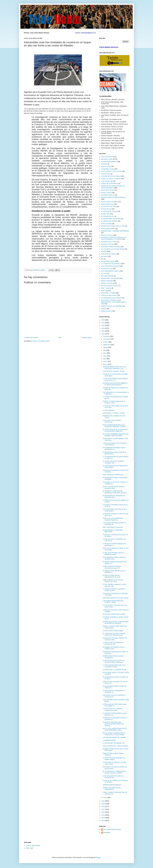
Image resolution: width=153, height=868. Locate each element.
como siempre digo (107, 181)
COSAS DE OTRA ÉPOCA (110, 184)
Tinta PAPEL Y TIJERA (108, 293)
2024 (103, 325)
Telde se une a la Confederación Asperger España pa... (113, 519)
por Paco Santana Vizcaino (110, 286)
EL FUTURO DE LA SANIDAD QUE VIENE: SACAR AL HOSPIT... (114, 772)
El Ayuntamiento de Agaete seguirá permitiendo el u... (114, 448)
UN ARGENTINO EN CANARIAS (112, 298)
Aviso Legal (29, 848)
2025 (103, 323)
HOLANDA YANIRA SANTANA (111, 247)
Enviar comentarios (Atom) (41, 341)
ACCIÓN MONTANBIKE (109, 162)
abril (105, 359)
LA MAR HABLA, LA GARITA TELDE (115, 670)
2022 (103, 331)
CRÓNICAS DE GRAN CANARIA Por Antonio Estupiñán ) (113, 187)
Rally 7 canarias (106, 288)
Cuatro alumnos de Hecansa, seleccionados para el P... (112, 567)
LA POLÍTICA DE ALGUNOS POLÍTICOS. (112, 421)
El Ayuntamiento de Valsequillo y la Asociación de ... (114, 691)
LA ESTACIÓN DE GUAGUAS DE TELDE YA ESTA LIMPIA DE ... (114, 661)
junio (105, 353)
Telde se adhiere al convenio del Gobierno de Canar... (113, 581)
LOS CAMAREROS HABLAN (110, 271)
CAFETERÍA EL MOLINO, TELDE (114, 371)
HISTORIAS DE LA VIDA (109, 242)
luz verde (104, 273)
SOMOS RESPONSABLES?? (112, 785)
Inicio (60, 338)
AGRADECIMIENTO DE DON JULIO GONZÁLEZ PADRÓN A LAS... (115, 368)
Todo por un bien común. (109, 295)
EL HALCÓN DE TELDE (109, 211)
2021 (103, 334)
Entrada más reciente (31, 338)
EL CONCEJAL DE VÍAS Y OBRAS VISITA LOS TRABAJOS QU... (114, 634)
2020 (103, 801)
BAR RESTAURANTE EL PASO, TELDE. (116, 598)
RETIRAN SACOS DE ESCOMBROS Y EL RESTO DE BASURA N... (115, 384)
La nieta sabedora (109, 410)
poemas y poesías (107, 283)
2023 (103, 328)
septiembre (107, 345)
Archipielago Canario (108, 169)
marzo (105, 361)
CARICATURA (106, 174)
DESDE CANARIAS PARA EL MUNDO (113, 197)
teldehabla (107, 833)
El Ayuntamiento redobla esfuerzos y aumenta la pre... (114, 558)
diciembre (106, 336)
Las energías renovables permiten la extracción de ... (114, 524)
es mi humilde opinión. (108, 229)
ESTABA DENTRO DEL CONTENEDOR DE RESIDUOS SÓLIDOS (116, 623)
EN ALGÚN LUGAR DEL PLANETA (114, 614)
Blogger (98, 857)
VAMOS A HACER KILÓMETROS (112, 306)
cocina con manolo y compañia (111, 179)
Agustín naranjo (106, 166)
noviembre (107, 339)
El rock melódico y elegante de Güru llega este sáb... (114, 585)
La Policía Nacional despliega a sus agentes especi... (114, 759)
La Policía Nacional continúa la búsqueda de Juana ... (113, 709)
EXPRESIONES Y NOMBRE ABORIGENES (115, 231)
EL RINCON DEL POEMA (109, 221)
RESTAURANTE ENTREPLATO (113, 475)
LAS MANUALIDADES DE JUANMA (114, 737)
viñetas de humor (107, 311)
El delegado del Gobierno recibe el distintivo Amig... (114, 648)
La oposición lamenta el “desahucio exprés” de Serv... (114, 590)
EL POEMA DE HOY (108, 216)
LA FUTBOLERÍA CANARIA (110, 266)
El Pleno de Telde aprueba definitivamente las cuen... (112, 576)
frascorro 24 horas (107, 235)
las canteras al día (107, 269)
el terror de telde (106, 224)
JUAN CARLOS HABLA (109, 254)
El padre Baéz (105, 214)
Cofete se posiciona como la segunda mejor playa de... (115, 444)
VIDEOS (104, 309)
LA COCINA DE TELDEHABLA (111, 264)
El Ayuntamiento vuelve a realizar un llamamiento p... (114, 453)
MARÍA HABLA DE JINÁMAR (110, 278)
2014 (103, 818)
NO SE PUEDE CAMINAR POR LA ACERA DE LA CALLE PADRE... (114, 734)
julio (102, 259)
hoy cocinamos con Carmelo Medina (113, 249)
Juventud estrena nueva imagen (113, 631)
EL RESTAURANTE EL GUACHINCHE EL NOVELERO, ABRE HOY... (115, 430)
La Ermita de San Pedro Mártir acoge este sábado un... (115, 705)
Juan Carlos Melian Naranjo (112, 829)
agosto (105, 347)
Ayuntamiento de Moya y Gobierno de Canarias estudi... (115, 639)
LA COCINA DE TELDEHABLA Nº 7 (114, 743)
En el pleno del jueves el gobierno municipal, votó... (114, 462)
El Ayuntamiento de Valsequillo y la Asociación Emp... (114, 496)
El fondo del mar (106, 209)
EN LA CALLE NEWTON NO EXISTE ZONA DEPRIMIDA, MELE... (115, 729)
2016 (103, 812)
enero (105, 797)
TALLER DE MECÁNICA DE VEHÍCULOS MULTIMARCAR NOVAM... (113, 724)
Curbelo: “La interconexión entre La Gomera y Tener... (114, 402)
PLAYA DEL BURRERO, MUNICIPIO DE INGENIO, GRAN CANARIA (116, 435)
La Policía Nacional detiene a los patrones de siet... (113, 643)
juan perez (104, 256)
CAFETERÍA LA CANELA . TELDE (114, 413)
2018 (103, 807)
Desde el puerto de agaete (109, 202)
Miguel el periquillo (107, 281)
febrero (106, 364)
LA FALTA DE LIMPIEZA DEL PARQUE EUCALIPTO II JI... (115, 379)
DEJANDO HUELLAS (108, 195)
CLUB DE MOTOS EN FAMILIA (111, 176)
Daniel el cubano (106, 193)
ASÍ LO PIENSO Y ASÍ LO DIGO (111, 171)
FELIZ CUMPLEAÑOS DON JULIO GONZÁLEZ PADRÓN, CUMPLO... (115, 426)
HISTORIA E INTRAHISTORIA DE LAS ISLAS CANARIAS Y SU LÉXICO (113, 238)
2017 (103, 809)
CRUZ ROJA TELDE (108, 190)
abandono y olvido (107, 159)
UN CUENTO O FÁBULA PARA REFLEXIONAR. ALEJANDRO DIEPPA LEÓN (113, 302)
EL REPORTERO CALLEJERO (111, 219)
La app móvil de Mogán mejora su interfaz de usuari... (114, 554)
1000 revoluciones (107, 157)
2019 (103, 804)
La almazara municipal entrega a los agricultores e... (114, 544)
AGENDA (104, 164)
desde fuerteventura (107, 204)
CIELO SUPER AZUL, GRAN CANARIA (115, 746)
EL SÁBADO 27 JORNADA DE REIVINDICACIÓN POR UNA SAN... (115, 492)
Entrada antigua (86, 338)
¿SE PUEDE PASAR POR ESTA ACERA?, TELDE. (113, 602)
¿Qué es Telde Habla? (33, 846)
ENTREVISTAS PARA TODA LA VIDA (113, 226)
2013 (103, 821)
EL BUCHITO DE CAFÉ (109, 207)
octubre (106, 342)
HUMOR (104, 251)
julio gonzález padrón (108, 261)
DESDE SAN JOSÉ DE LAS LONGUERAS (112, 789)
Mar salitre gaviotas (107, 276)
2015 (103, 815)
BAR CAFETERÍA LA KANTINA (113, 527)
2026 (103, 320)
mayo (105, 356)
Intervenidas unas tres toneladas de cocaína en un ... (114, 696)
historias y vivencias (107, 244)
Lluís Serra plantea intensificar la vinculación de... (113, 777)
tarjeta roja (104, 291)
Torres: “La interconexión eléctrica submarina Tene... (114, 487)
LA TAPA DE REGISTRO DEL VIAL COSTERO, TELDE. (114, 666)
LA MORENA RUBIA (109, 740)
